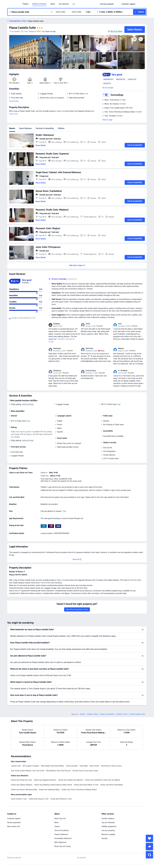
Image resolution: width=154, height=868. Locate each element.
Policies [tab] (61, 128)
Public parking (16, 404)
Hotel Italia (84, 766)
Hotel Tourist (94, 766)
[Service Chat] (149, 855)
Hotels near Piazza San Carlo (21, 780)
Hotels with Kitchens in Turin (61, 799)
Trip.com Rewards (108, 822)
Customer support (14, 818)
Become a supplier (108, 834)
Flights (26, 4)
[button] (74, 4)
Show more (13, 114)
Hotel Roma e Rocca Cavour (111, 766)
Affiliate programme (109, 826)
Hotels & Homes (39, 4)
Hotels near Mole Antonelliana (112, 785)
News (56, 822)
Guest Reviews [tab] (25, 128)
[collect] (149, 838)
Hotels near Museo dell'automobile (24, 790)
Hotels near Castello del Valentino (71, 780)
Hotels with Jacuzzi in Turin (39, 799)
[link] (107, 4)
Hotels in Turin (122, 714)
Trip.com (74, 714)
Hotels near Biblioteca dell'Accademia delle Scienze (53, 785)
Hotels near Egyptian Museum (45, 780)
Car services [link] (64, 4)
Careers (57, 826)
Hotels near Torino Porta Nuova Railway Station (79, 790)
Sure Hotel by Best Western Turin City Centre (28, 771)
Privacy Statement (61, 834)
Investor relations (108, 818)
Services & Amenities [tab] (45, 128)
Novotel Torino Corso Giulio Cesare (85, 771)
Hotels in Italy (92, 714)
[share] (149, 847)
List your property (108, 830)
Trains (53, 4)
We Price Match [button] (117, 31)
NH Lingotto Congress (31, 766)
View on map (107, 120)
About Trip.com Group (63, 846)
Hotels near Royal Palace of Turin (86, 785)
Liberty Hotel (16, 766)
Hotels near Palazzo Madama (22, 785)
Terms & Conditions (62, 830)
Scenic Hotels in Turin (19, 799)
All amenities (14, 101)
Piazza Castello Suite (22, 28)
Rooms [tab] (12, 128)
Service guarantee (14, 822)
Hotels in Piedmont (107, 714)
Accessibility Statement (63, 838)
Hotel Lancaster (72, 766)
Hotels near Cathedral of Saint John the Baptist (103, 780)
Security (104, 838)
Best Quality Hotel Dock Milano (53, 766)
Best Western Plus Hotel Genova (58, 771)
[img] (35, 52)
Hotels (82, 714)
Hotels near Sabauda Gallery (49, 790)
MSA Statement (60, 842)
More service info (14, 826)
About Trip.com (60, 818)
